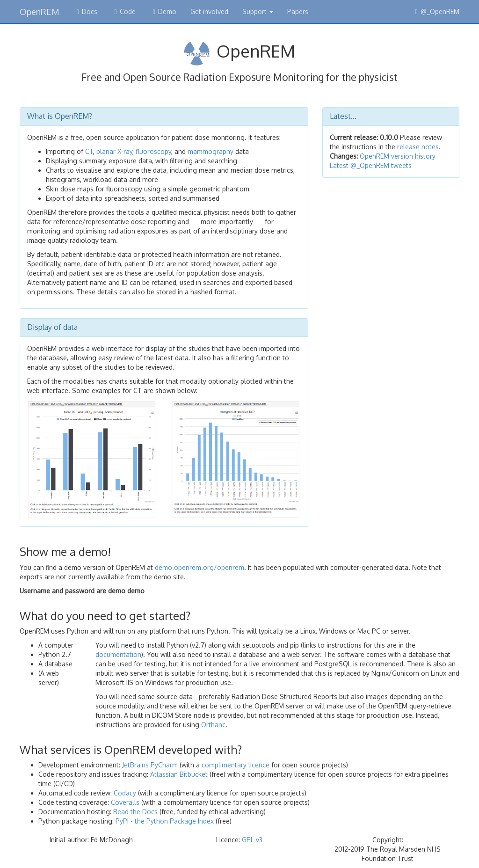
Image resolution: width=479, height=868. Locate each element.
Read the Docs (135, 812)
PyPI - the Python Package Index (165, 821)
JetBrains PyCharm (150, 765)
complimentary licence (236, 765)
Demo (163, 11)
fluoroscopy (153, 151)
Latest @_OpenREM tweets (371, 165)
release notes (418, 147)
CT (89, 151)
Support (258, 11)
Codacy (125, 793)
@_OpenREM (436, 11)
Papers (298, 11)
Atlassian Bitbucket (179, 774)
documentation (118, 654)
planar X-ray (114, 151)
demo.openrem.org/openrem (200, 567)
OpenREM (40, 10)
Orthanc (213, 725)
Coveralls (125, 802)
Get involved (209, 11)
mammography (210, 151)
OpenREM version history (397, 156)
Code (123, 11)
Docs (85, 11)
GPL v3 (252, 840)
